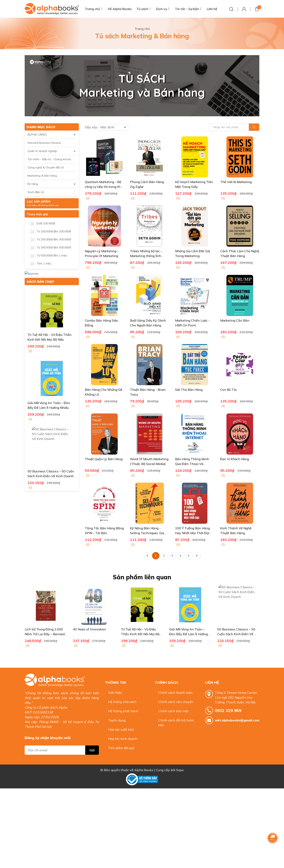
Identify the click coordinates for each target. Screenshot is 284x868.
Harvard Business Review (44, 143)
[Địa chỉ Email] (62, 742)
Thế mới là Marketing (236, 182)
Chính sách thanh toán (175, 693)
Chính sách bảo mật (173, 711)
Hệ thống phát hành (123, 711)
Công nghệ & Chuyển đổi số (46, 167)
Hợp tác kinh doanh (123, 739)
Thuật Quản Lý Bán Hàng (104, 459)
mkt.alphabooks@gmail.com (237, 720)
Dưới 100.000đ (46, 223)
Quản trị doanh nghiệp (42, 151)
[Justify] (254, 127)
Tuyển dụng (117, 720)
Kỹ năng (33, 184)
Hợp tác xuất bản (121, 729)
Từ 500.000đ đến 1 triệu (52, 256)
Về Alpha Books (120, 9)
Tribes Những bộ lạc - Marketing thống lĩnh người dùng (146, 256)
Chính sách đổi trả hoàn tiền (176, 723)
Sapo (180, 766)
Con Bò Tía (228, 390)
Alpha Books (144, 766)
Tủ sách (142, 9)
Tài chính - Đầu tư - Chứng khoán (49, 159)
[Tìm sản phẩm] (234, 127)
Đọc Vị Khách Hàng (235, 459)
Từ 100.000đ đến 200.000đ (54, 231)
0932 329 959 (228, 711)
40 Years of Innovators (137, 629)
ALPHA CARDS (37, 135)
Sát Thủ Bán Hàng (189, 390)
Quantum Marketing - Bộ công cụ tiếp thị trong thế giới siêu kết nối (103, 187)
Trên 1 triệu (44, 264)
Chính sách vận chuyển (176, 702)
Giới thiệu (115, 693)
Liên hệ (212, 9)
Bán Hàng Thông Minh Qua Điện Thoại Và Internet (192, 464)
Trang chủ (92, 9)
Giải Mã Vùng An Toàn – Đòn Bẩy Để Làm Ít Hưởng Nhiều (237, 634)
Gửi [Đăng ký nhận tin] (92, 742)
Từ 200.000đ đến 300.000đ (54, 240)
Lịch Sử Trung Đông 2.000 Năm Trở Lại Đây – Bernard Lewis (93, 634)
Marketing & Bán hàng (42, 176)
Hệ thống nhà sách (122, 702)
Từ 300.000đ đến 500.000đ (54, 248)
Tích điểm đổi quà (121, 748)
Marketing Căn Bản (235, 320)
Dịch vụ (162, 9)
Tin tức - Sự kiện (187, 9)
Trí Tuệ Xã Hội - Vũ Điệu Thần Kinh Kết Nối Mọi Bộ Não (188, 634)
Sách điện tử (36, 192)
